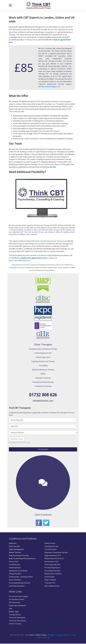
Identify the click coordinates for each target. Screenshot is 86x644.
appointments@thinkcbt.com (20, 260)
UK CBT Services (15, 624)
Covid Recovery (14, 565)
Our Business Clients (17, 600)
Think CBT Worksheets (18, 621)
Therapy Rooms (15, 615)
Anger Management (16, 550)
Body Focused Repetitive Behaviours (22, 559)
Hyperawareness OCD (53, 556)
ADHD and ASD (14, 547)
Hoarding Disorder (51, 547)
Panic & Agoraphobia (52, 565)
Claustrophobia (15, 568)
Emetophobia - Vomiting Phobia (21, 577)
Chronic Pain (14, 562)
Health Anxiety (50, 544)
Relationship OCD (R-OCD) (54, 559)
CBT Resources (15, 603)
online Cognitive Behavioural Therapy (49, 241)
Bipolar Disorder (15, 553)
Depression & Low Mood (18, 571)
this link (53, 167)
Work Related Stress (52, 586)
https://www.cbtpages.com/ (50, 87)
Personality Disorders (53, 571)
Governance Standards (17, 606)
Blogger (51, 635)
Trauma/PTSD (50, 583)
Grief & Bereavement (17, 586)
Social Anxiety (50, 577)
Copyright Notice (62, 635)
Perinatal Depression (52, 568)
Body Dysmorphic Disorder (19, 556)
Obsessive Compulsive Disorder (56, 553)
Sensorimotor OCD (52, 562)
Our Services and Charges (18, 597)
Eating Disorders (15, 574)
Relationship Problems (53, 574)
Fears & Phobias (15, 580)
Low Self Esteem (51, 550)
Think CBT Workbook (17, 618)
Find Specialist (43, 449)
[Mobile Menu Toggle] (10, 5)
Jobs (11, 609)
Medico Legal (14, 612)
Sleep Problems (50, 580)
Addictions (13, 544)
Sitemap (46, 638)
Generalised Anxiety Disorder (20, 583)
